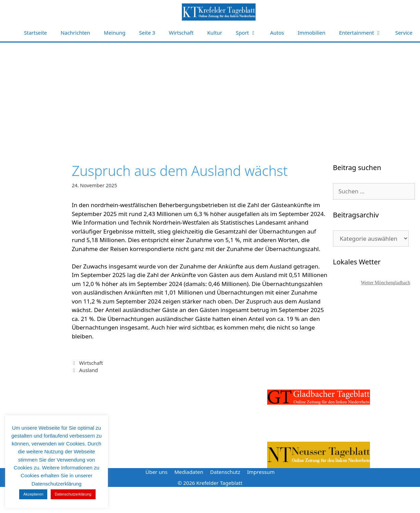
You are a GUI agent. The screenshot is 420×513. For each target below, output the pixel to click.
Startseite (35, 33)
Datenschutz (225, 472)
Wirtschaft (181, 33)
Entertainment (364, 33)
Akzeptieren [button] (33, 494)
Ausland (89, 370)
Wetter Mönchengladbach (385, 283)
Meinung (115, 33)
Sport (249, 33)
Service (404, 33)
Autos (277, 33)
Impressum (261, 472)
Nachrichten (75, 33)
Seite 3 (147, 33)
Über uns (156, 472)
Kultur (215, 33)
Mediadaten (189, 472)
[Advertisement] (210, 94)
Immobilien (312, 33)
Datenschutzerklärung (73, 494)
